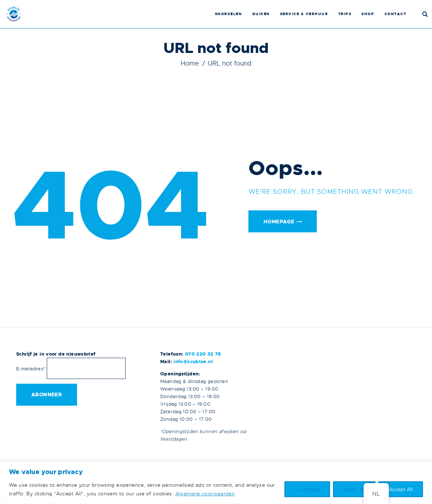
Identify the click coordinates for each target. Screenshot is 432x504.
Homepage (279, 222)
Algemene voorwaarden (205, 494)
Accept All (401, 489)
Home (190, 63)
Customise (307, 489)
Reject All (354, 489)
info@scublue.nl (193, 362)
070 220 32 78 (203, 354)
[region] (216, 483)
